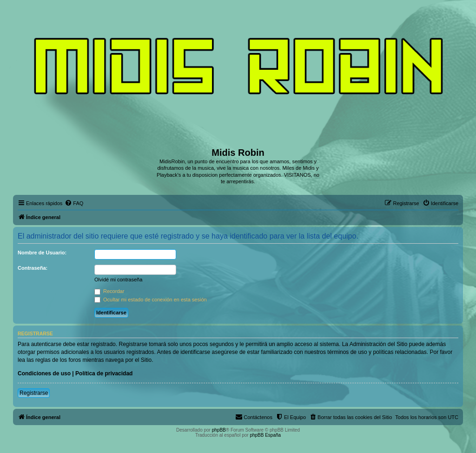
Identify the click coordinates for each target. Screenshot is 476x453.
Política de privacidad (104, 373)
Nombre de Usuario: (42, 253)
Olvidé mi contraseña (118, 280)
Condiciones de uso (44, 373)
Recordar (109, 291)
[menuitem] (74, 203)
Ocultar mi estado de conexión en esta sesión (151, 300)
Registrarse (34, 393)
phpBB (219, 430)
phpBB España (265, 435)
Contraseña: (33, 268)
